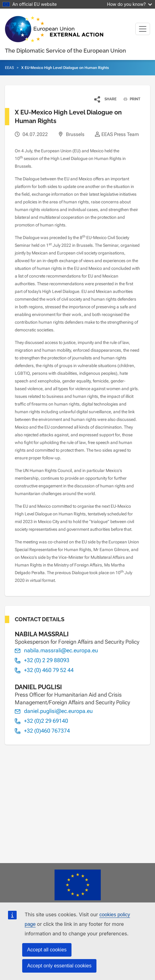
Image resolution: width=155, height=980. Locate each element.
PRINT (130, 99)
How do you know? (129, 4)
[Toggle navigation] (143, 29)
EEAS (9, 68)
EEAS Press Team (120, 134)
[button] (106, 99)
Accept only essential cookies (59, 966)
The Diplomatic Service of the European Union (65, 51)
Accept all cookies (47, 950)
